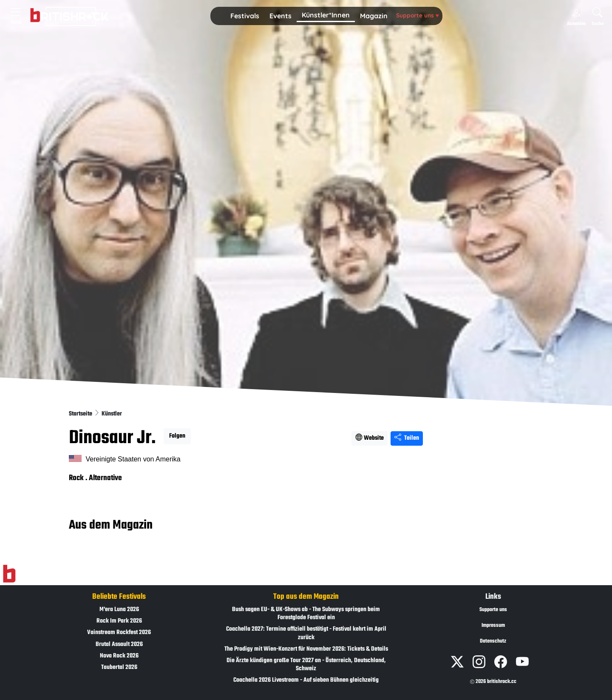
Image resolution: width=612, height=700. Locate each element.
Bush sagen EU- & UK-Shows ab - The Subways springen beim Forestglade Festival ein (306, 614)
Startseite (81, 414)
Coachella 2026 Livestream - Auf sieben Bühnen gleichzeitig (306, 680)
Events (280, 16)
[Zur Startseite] (9, 574)
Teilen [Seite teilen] (407, 438)
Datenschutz (493, 641)
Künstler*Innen (326, 15)
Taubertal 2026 (119, 667)
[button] (245, 16)
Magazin (374, 16)
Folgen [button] (177, 436)
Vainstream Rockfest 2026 (119, 633)
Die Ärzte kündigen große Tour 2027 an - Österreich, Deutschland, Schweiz (306, 665)
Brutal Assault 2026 (119, 645)
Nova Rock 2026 (119, 656)
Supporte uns (418, 15)
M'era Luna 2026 (119, 610)
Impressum (493, 626)
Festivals (245, 16)
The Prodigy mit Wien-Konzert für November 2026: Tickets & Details (306, 649)
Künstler (112, 414)
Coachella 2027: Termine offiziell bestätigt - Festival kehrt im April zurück (306, 633)
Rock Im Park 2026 (119, 621)
